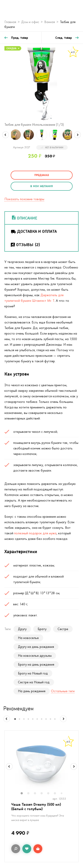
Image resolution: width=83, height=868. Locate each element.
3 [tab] (37, 794)
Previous (6, 135)
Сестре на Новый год (34, 682)
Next (77, 135)
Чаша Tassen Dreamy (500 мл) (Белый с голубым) (36, 806)
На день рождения (32, 691)
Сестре (63, 629)
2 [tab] (31, 794)
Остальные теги (63, 691)
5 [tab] (50, 794)
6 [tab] (57, 794)
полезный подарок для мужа (35, 533)
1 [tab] (24, 794)
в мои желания (41, 186)
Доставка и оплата (34, 231)
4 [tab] (44, 794)
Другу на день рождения (36, 647)
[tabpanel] (41, 764)
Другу (22, 629)
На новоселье (28, 638)
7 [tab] (63, 794)
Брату (42, 629)
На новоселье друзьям (35, 655)
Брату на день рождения (36, 664)
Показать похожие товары (24, 199)
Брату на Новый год (33, 673)
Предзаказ (42, 175)
